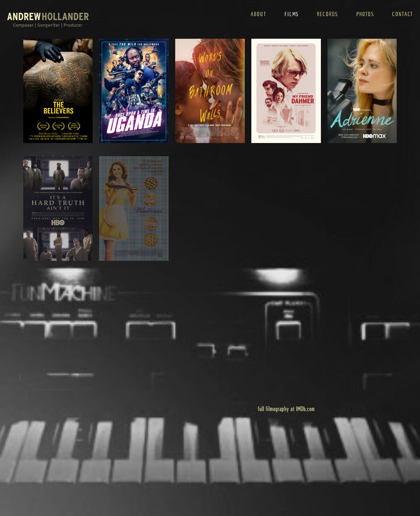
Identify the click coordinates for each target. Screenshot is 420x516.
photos (365, 14)
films (292, 14)
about (259, 14)
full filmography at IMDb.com (286, 409)
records (327, 14)
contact (403, 14)
